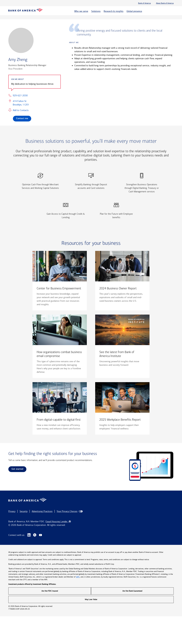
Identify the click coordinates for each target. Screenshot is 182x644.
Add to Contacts (21, 110)
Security (24, 511)
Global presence (134, 11)
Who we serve (81, 11)
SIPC (78, 577)
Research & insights (114, 11)
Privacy (12, 511)
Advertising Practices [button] (42, 511)
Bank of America (144, 3)
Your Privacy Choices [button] (67, 511)
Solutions (96, 11)
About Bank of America (165, 3)
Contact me (22, 119)
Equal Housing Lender (58, 521)
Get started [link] (17, 469)
